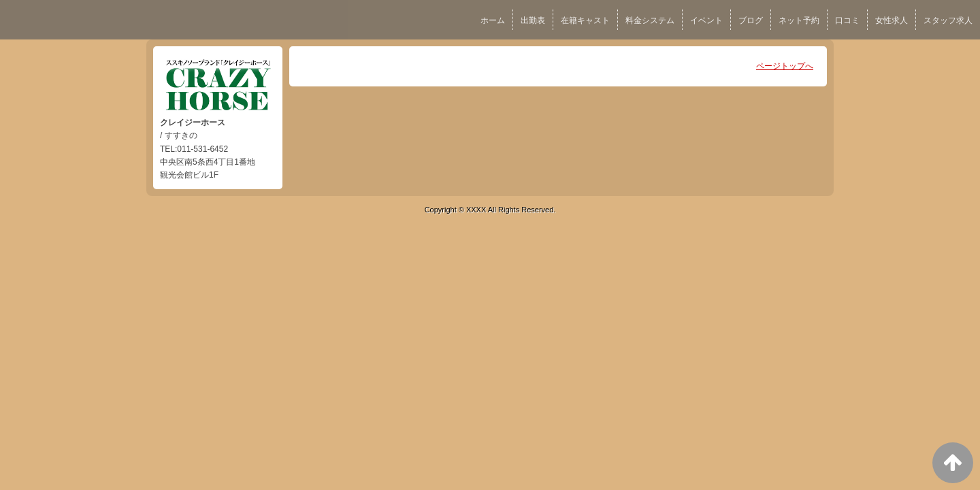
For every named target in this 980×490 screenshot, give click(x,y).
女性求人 (892, 20)
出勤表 (533, 20)
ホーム (493, 20)
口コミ (847, 20)
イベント (706, 20)
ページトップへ (785, 66)
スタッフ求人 (948, 20)
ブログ (751, 20)
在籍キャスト (585, 20)
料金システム (650, 20)
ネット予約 (799, 20)
